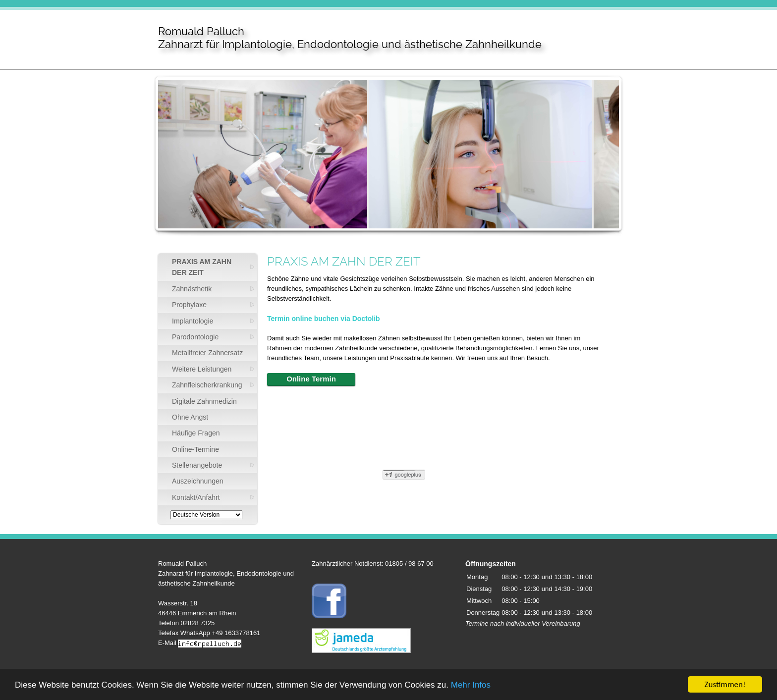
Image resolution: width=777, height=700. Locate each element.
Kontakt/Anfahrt (196, 497)
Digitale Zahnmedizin (204, 401)
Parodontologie (195, 337)
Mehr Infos (471, 686)
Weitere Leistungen (202, 369)
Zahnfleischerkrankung (207, 385)
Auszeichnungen (198, 481)
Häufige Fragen (196, 433)
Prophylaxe (189, 305)
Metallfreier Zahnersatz (207, 353)
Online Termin (311, 379)
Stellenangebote (197, 465)
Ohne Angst (190, 417)
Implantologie (193, 321)
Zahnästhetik (192, 289)
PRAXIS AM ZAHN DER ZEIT (202, 267)
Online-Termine (195, 449)
